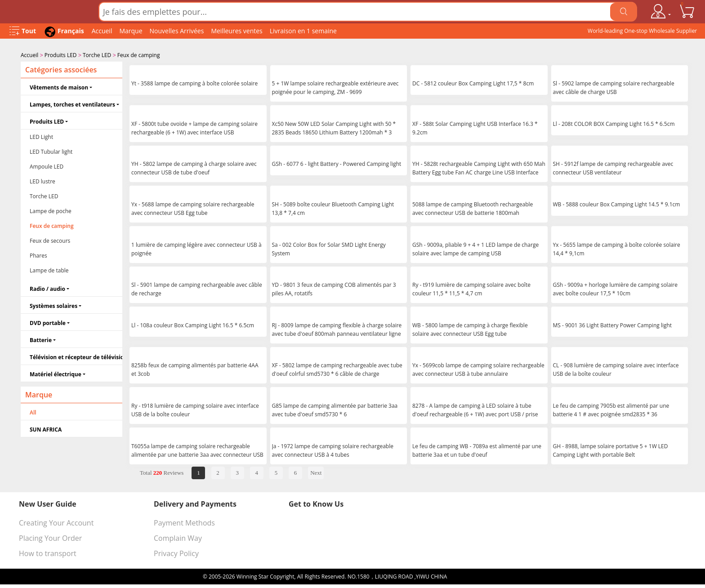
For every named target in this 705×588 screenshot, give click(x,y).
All (33, 412)
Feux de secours (50, 240)
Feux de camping (139, 55)
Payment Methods (184, 522)
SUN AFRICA (46, 429)
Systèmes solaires (54, 305)
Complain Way (178, 537)
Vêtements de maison (59, 87)
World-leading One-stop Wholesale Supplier (642, 31)
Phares (38, 255)
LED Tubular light (51, 151)
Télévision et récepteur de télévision (76, 356)
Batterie (41, 339)
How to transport (48, 552)
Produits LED (61, 55)
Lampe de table (49, 269)
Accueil (102, 31)
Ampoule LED (47, 166)
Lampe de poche (51, 210)
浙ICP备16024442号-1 (475, 576)
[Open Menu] (23, 31)
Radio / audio (47, 288)
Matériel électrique (56, 373)
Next (316, 472)
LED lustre (42, 180)
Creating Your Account (56, 522)
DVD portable (48, 322)
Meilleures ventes (236, 31)
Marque (131, 31)
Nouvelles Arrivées (177, 31)
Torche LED (97, 55)
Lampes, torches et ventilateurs (72, 104)
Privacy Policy (176, 552)
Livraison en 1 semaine (303, 31)
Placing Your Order (50, 537)
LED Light (41, 136)
